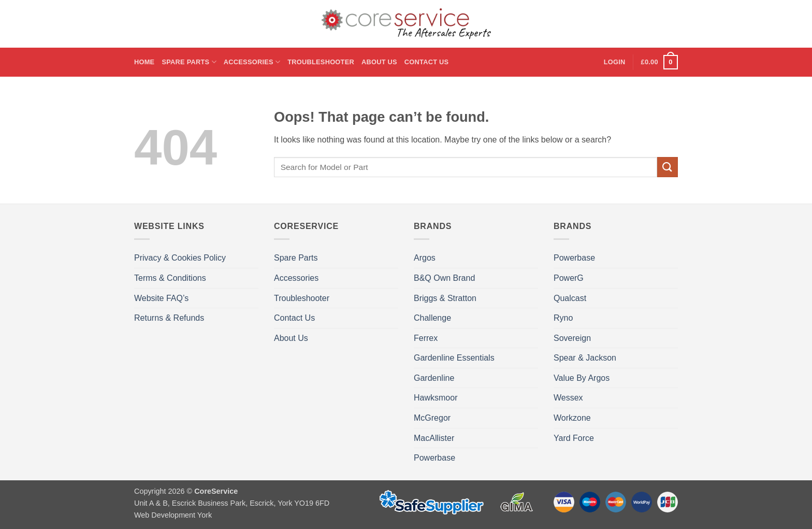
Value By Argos (582, 378)
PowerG (569, 278)
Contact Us (427, 62)
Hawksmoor (436, 398)
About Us (379, 62)
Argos (425, 258)
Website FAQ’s (161, 298)
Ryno (563, 318)
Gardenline (434, 378)
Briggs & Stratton (445, 298)
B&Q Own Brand (444, 278)
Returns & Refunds (169, 318)
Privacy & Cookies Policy (180, 258)
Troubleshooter (321, 62)
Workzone (572, 418)
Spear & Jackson (585, 358)
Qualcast (570, 298)
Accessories (252, 62)
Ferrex (426, 338)
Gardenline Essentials (454, 358)
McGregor (432, 418)
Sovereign (572, 338)
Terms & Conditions (170, 278)
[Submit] (668, 167)
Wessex (568, 398)
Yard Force (574, 438)
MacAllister (434, 438)
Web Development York (173, 515)
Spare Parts (189, 62)
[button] (615, 62)
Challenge (432, 318)
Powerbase (434, 458)
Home (144, 62)
